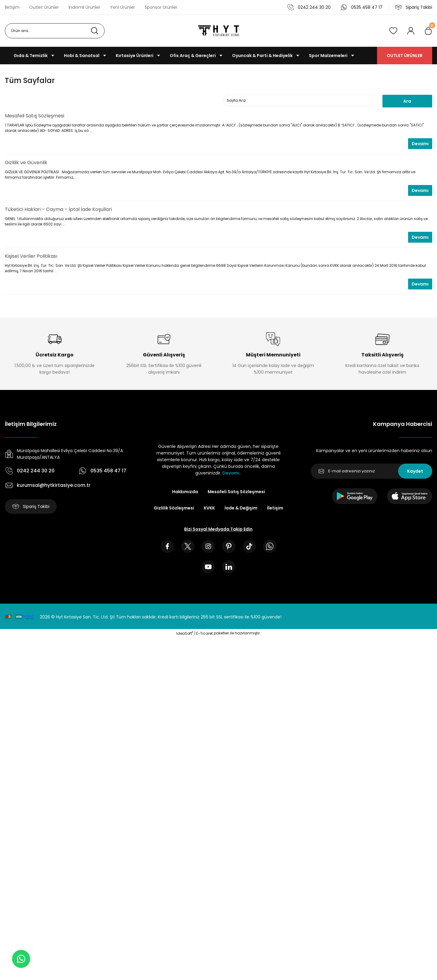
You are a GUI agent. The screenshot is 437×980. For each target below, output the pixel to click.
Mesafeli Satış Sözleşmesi (35, 116)
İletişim (275, 508)
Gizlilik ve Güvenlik (26, 163)
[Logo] (218, 31)
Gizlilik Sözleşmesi (174, 508)
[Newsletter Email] (371, 471)
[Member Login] (411, 31)
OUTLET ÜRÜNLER (405, 56)
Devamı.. (232, 473)
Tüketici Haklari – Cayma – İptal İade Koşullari (58, 209)
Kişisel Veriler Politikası (31, 256)
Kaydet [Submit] (415, 471)
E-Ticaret (204, 633)
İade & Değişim (241, 508)
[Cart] (428, 31)
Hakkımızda (185, 492)
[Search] (55, 31)
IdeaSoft (185, 633)
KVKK (209, 508)
